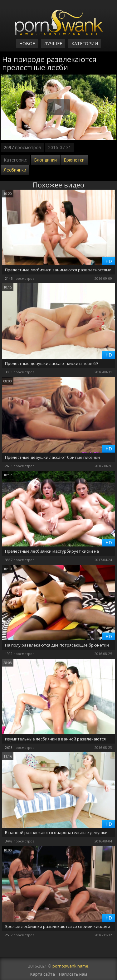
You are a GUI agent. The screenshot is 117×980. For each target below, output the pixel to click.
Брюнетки (74, 160)
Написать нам (73, 974)
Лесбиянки (15, 170)
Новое (27, 44)
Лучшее (53, 44)
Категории (85, 44)
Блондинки (45, 160)
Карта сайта (43, 974)
